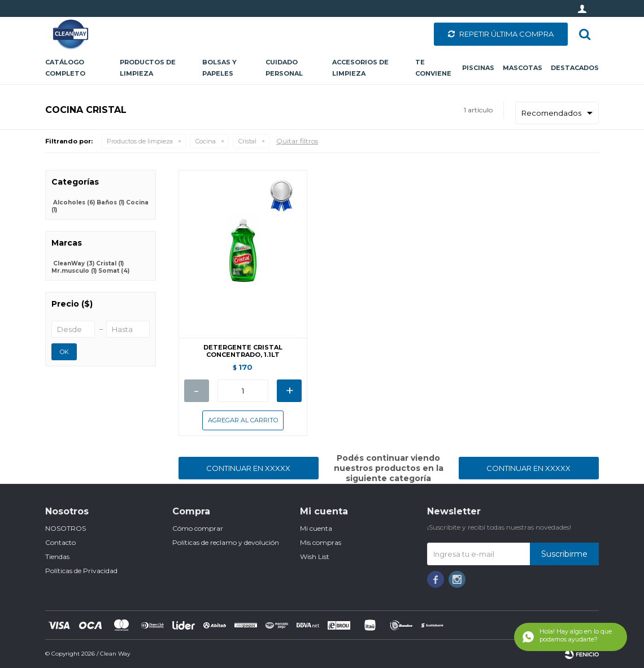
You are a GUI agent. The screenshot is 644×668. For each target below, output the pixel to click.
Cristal (247, 141)
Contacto (60, 542)
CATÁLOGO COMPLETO (65, 68)
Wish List (315, 556)
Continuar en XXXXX (248, 468)
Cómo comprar (198, 528)
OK (64, 352)
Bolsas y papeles (219, 68)
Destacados (575, 68)
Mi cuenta (316, 528)
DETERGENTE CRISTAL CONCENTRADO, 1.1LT (243, 351)
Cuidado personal (284, 68)
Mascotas (523, 68)
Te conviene (433, 68)
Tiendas (57, 556)
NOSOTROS (66, 528)
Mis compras (321, 542)
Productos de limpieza (148, 68)
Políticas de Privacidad (81, 571)
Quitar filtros (297, 141)
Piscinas (478, 68)
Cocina (206, 141)
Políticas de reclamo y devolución (226, 542)
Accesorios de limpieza (360, 68)
